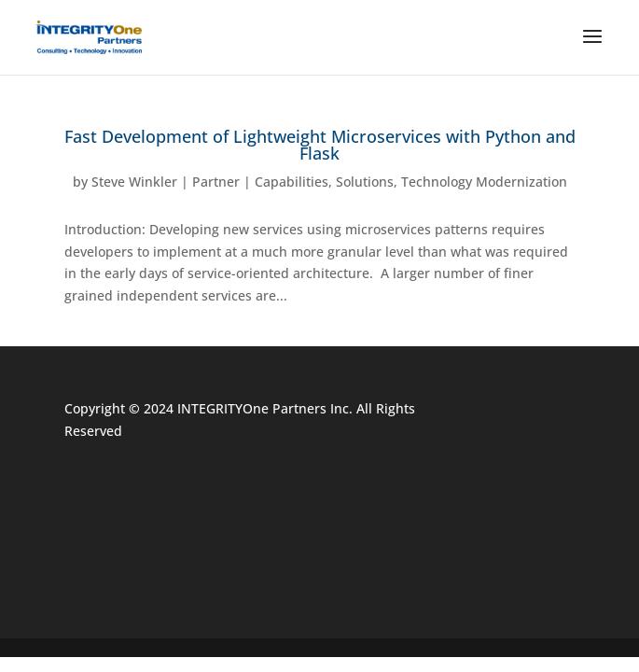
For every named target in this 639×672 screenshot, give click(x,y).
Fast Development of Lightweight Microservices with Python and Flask (320, 145)
